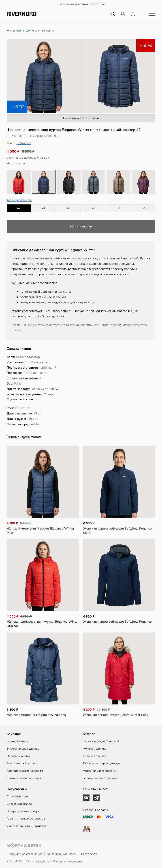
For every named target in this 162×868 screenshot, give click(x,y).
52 (143, 208)
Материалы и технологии (100, 771)
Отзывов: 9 (24, 143)
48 (93, 208)
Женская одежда (95, 756)
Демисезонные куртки (40, 31)
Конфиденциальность (62, 854)
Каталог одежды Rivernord (101, 741)
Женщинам (14, 31)
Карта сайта (89, 854)
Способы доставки (19, 804)
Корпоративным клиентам (25, 771)
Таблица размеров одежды (101, 763)
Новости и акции (18, 756)
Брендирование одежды (100, 778)
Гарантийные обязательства (26, 819)
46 (69, 208)
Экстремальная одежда (23, 749)
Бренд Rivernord (18, 741)
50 (118, 208)
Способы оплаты (18, 797)
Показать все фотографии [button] (81, 118)
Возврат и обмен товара (23, 811)
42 (19, 208)
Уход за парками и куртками (26, 826)
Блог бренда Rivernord (22, 763)
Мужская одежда (95, 749)
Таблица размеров (19, 200)
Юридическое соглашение (25, 854)
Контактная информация (24, 778)
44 (44, 208)
